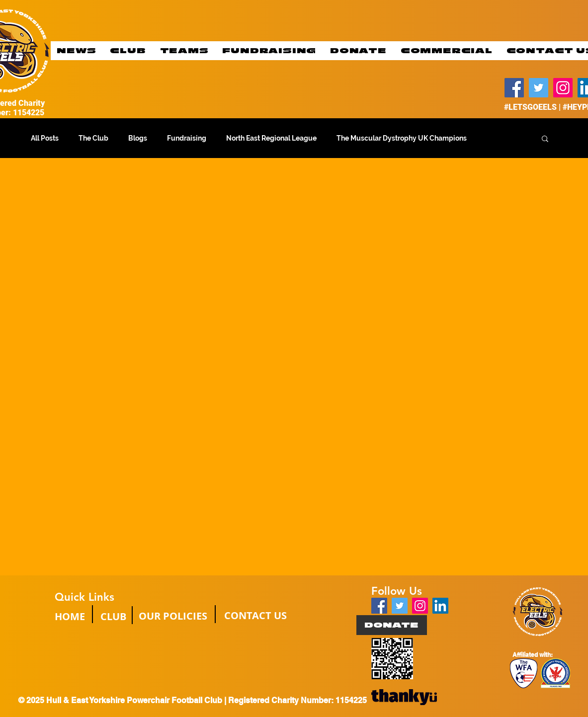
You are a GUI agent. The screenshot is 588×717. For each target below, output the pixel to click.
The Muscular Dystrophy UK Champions (402, 138)
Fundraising (187, 138)
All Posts (45, 138)
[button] (545, 139)
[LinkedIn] (440, 606)
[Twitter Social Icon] (400, 606)
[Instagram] (563, 88)
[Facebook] (514, 88)
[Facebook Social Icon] (379, 606)
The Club (93, 138)
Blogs (138, 138)
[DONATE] (392, 625)
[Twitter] (539, 88)
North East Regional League (271, 138)
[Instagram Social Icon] (420, 606)
